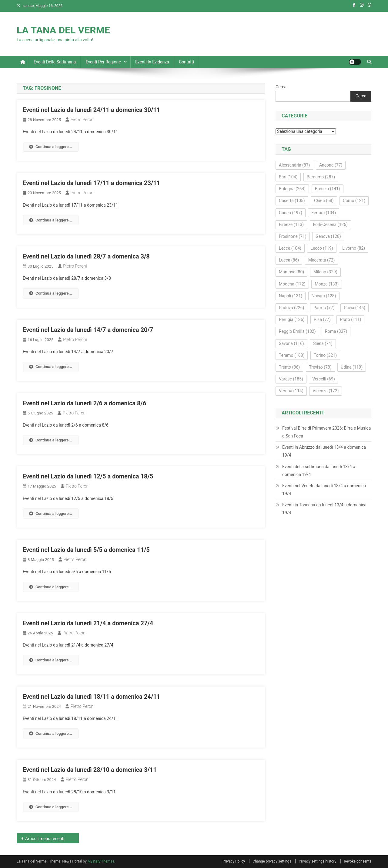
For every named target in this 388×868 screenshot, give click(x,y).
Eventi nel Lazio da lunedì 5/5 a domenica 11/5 (86, 550)
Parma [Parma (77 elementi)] (324, 308)
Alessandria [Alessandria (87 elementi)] (294, 165)
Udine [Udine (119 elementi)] (352, 367)
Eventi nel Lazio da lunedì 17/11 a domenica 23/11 (91, 183)
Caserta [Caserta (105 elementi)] (292, 201)
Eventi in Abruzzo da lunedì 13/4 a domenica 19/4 (324, 451)
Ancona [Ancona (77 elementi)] (331, 165)
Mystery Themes (101, 861)
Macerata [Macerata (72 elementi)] (322, 260)
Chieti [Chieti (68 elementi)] (324, 201)
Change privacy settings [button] (272, 861)
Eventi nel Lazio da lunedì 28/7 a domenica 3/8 (86, 256)
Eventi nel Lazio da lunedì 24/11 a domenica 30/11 (91, 110)
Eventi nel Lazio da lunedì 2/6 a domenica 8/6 (84, 403)
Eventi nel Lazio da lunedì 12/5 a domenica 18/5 (88, 476)
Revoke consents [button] (358, 861)
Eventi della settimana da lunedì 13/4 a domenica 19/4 (319, 471)
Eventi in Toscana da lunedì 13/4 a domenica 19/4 (324, 509)
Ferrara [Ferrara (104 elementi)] (324, 213)
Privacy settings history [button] (318, 861)
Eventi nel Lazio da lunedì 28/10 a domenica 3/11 (90, 770)
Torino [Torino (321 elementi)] (325, 355)
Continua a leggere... (51, 147)
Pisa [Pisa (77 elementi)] (322, 319)
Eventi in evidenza (152, 62)
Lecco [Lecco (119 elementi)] (322, 248)
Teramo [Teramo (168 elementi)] (292, 355)
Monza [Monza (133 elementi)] (327, 284)
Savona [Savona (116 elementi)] (291, 343)
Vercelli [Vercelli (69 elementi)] (324, 379)
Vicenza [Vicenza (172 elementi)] (326, 391)
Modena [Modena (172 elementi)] (292, 284)
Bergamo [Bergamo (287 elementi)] (321, 177)
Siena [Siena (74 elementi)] (323, 343)
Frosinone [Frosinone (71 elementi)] (293, 236)
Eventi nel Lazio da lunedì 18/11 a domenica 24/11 (91, 697)
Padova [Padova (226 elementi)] (291, 308)
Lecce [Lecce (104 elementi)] (290, 248)
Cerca (281, 87)
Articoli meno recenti (45, 839)
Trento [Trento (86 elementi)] (289, 367)
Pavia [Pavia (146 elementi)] (355, 308)
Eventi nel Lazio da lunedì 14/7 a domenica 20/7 (88, 330)
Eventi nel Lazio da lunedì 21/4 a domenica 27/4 (88, 623)
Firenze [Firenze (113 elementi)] (291, 225)
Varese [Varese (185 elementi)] (291, 379)
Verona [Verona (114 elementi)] (291, 391)
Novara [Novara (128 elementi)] (324, 296)
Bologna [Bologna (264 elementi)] (292, 189)
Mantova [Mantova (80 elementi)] (291, 272)
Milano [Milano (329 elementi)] (325, 272)
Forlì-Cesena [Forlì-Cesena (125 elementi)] (330, 225)
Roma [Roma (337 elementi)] (336, 331)
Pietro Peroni (82, 120)
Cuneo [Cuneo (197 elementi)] (291, 213)
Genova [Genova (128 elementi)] (328, 236)
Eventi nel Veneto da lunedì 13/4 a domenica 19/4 (324, 490)
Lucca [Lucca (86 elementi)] (289, 260)
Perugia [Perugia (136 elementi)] (292, 319)
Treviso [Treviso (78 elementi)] (320, 367)
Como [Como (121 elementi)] (354, 201)
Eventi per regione (103, 62)
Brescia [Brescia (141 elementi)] (328, 189)
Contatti (186, 62)
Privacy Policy (234, 861)
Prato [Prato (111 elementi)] (350, 319)
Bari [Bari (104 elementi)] (288, 177)
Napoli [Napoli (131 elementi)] (291, 296)
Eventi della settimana (55, 62)
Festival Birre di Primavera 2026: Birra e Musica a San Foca (326, 432)
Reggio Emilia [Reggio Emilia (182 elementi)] (297, 331)
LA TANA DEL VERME (63, 30)
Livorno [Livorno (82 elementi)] (354, 248)
